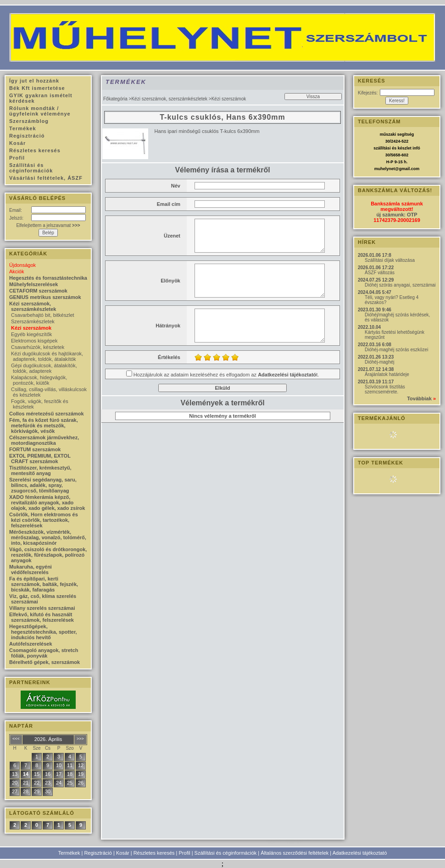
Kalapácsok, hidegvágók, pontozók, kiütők (39, 380)
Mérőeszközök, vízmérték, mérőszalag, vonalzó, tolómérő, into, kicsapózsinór (48, 537)
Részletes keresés (154, 853)
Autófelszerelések (31, 644)
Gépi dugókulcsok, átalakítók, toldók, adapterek (44, 368)
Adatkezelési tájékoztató (360, 853)
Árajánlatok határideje (387, 374)
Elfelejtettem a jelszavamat (48, 225)
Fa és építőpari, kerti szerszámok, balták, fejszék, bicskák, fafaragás (44, 584)
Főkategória (115, 99)
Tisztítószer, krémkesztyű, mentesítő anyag (40, 470)
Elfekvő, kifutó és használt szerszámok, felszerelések (42, 617)
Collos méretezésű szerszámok (47, 414)
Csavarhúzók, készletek (38, 347)
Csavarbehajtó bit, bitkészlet (43, 315)
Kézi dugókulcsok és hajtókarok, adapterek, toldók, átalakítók (47, 356)
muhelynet (385, 169)
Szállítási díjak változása (390, 260)
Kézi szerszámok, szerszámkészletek (169, 99)
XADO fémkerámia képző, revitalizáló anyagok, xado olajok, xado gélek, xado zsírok (47, 503)
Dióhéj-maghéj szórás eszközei (396, 350)
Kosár (123, 853)
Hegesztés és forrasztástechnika (48, 278)
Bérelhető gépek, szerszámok (44, 662)
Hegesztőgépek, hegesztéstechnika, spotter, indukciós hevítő (43, 632)
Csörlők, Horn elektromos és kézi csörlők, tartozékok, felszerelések (44, 520)
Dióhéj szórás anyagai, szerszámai (400, 285)
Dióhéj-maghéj (379, 362)
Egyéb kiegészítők (31, 334)
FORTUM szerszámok (35, 449)
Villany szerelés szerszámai (42, 608)
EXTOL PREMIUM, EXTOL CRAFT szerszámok (40, 459)
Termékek (69, 853)
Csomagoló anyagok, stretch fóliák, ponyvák (44, 653)
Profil (185, 853)
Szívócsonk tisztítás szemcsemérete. (385, 389)
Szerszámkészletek (33, 321)
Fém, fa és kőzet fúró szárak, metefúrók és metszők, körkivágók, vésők (44, 426)
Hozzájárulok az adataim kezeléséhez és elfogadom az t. (226, 375)
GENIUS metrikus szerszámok (45, 297)
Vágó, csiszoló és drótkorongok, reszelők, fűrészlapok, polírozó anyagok (48, 555)
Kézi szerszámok (31, 328)
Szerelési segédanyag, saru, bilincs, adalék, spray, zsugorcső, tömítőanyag (43, 485)
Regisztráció (98, 853)
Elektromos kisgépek (34, 341)
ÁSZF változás (380, 273)
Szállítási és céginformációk (226, 853)
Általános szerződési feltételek (295, 853)
